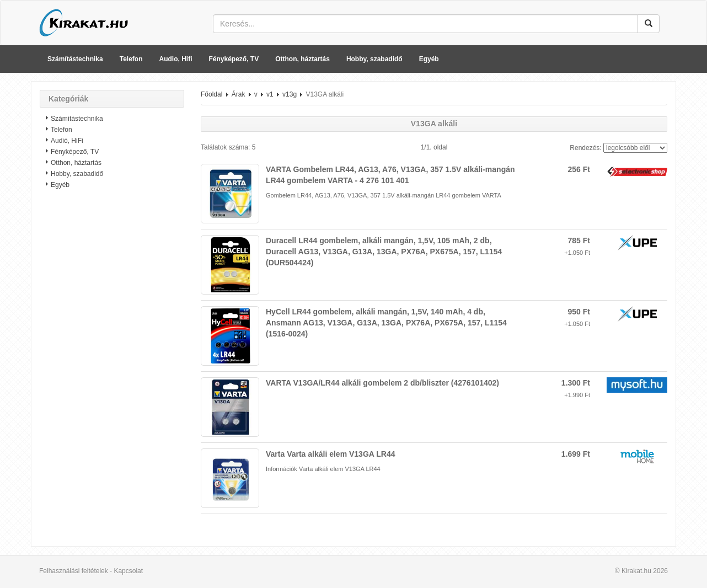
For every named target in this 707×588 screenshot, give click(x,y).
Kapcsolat (128, 571)
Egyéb (429, 59)
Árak (239, 94)
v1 (270, 94)
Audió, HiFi (67, 141)
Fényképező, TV (234, 59)
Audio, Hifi (176, 59)
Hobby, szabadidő (374, 59)
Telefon (131, 59)
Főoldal (211, 94)
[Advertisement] (112, 372)
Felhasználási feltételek (74, 571)
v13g (290, 94)
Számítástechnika (75, 59)
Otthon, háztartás (302, 59)
